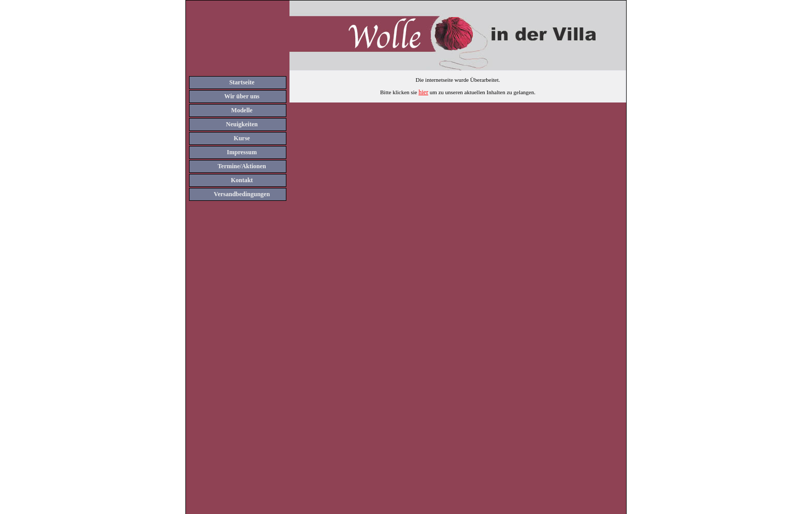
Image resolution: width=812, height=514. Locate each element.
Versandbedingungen (242, 194)
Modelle (242, 110)
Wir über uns (242, 96)
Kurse (242, 138)
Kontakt (242, 180)
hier (423, 92)
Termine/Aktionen (242, 166)
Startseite (242, 82)
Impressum (242, 152)
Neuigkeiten (242, 124)
